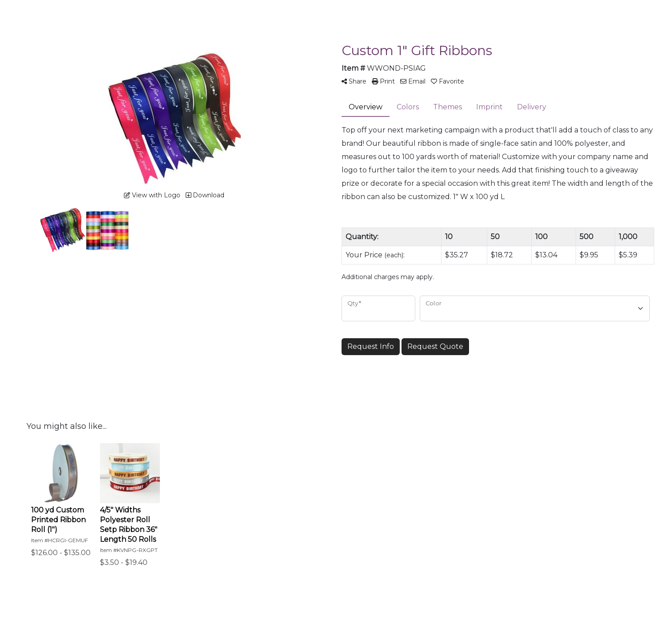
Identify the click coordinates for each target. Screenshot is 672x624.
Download (205, 195)
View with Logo (152, 195)
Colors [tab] (408, 107)
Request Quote (435, 346)
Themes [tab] (447, 107)
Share (354, 81)
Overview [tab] (366, 107)
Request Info (371, 346)
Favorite (447, 81)
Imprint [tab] (489, 107)
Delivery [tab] (532, 107)
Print (383, 81)
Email (413, 81)
